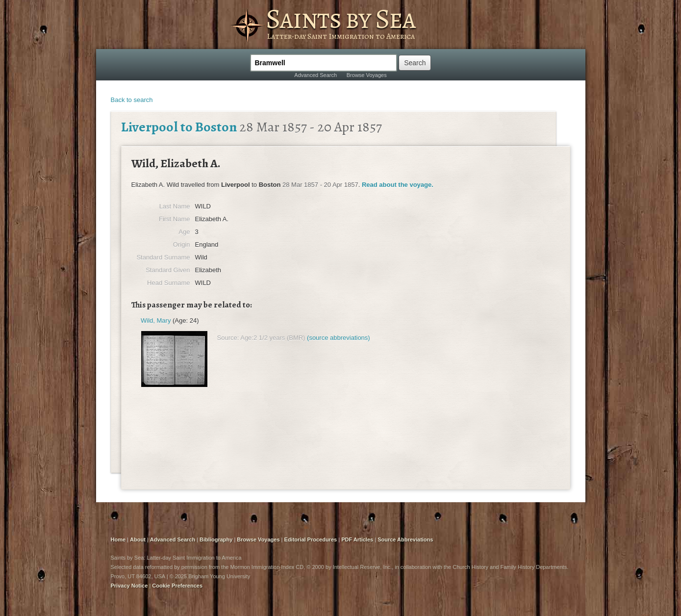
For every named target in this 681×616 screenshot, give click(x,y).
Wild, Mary (156, 321)
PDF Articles (357, 539)
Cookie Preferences (177, 586)
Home (118, 539)
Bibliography (216, 539)
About (138, 539)
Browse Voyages (367, 75)
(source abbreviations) (339, 338)
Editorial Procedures (311, 539)
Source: (228, 338)
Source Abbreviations (405, 539)
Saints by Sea (340, 19)
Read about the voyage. (398, 185)
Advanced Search (315, 75)
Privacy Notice (129, 586)
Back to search (132, 100)
